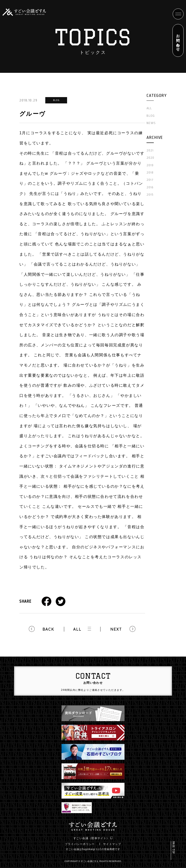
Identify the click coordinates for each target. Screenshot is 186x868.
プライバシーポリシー (80, 844)
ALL (77, 629)
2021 (150, 150)
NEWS (151, 123)
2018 (150, 172)
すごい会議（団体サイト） (93, 838)
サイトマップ (112, 844)
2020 (150, 158)
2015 (150, 195)
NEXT (116, 629)
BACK (48, 629)
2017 (150, 180)
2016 (150, 187)
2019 (150, 165)
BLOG (151, 116)
